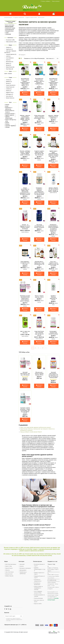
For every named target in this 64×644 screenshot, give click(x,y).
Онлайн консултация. (53, 599)
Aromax (9, 80)
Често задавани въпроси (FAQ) (38, 593)
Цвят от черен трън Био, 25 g (25, 332)
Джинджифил (23, 571)
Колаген (22, 567)
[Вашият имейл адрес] (12, 617)
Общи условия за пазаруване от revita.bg (38, 588)
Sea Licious (9, 96)
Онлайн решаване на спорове (39, 596)
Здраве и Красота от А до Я (39, 574)
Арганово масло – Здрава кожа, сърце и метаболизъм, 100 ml (39, 264)
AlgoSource (9, 49)
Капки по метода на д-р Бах (11, 121)
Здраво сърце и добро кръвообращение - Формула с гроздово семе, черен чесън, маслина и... (53, 155)
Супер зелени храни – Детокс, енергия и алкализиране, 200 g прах (39, 118)
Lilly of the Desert (9, 573)
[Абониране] (22, 617)
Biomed (9, 65)
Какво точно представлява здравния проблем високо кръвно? (36, 428)
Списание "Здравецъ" (11, 126)
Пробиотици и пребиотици (23, 573)
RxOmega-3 (10, 94)
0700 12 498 (51, 575)
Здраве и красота (10, 115)
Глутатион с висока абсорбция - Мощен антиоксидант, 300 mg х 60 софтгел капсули (25, 411)
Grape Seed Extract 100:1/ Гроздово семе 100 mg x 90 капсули (39, 334)
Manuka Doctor (9, 574)
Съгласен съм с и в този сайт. (14, 620)
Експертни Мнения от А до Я (39, 566)
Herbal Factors (10, 87)
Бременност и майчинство (9, 109)
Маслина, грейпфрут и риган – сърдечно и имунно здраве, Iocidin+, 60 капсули (25, 153)
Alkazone (8, 571)
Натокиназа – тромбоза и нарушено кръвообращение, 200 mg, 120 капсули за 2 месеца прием (39, 191)
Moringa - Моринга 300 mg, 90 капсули (53, 189)
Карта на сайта (38, 604)
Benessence (10, 62)
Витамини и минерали (25, 569)
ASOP (8, 56)
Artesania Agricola (11, 54)
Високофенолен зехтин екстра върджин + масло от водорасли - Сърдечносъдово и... (39, 82)
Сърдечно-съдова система (10, 22)
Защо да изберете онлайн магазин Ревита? (31, 432)
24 (58, 59)
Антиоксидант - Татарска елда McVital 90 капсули (53, 333)
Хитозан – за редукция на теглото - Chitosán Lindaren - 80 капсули (25, 227)
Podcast (7, 105)
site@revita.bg (53, 581)
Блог (10, 103)
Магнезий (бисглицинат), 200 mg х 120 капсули (25, 374)
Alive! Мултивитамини (11, 565)
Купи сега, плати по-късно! (39, 601)
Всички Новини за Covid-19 (10, 112)
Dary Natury (10, 69)
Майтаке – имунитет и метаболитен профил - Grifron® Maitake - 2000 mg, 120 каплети (25, 118)
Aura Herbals (10, 58)
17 (43, 348)
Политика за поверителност (38, 581)
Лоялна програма (38, 599)
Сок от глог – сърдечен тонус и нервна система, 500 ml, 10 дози (53, 264)
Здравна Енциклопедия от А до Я (40, 570)
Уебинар (7, 127)
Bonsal (8, 84)
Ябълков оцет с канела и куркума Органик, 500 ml (39, 374)
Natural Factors (9, 569)
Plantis (9, 91)
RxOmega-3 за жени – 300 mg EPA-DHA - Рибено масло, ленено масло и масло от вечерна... (25, 299)
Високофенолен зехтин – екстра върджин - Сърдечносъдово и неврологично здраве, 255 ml (53, 82)
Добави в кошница (25, 94)
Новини (7, 123)
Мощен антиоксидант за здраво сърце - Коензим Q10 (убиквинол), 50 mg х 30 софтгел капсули (25, 191)
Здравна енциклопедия (9, 118)
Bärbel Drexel (10, 67)
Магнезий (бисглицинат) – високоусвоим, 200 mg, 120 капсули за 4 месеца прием (53, 375)
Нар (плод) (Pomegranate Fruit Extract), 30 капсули (39, 226)
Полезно (7, 124)
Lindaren (9, 89)
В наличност (10, 40)
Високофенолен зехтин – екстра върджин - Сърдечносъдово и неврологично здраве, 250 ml (25, 82)
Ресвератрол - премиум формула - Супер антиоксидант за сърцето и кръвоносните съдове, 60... (53, 228)
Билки (7, 106)
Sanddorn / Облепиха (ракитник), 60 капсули (53, 298)
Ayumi (8, 60)
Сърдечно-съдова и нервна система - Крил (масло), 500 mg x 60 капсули (39, 153)
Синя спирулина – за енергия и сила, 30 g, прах (25, 263)
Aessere (9, 47)
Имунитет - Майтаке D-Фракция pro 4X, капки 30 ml (53, 117)
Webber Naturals (9, 576)
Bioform (9, 64)
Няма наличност (11, 42)
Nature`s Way (9, 567)
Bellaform (9, 82)
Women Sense (10, 98)
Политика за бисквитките (37, 584)
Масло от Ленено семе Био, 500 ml (39, 297)
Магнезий (22, 565)
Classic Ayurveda (11, 85)
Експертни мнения (10, 114)
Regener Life (10, 93)
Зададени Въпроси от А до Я (39, 577)
